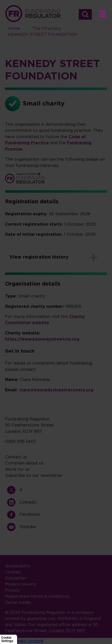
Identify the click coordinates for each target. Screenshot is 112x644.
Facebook (13, 515)
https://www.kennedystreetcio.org (42, 339)
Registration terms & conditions (37, 596)
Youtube (13, 527)
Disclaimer (16, 578)
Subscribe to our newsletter (34, 476)
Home (33, 14)
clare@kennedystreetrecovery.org (56, 390)
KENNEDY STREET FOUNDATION (42, 35)
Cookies (13, 572)
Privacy (12, 590)
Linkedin (13, 502)
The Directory (47, 29)
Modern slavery (21, 584)
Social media (18, 603)
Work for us (17, 469)
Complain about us (24, 463)
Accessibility (18, 566)
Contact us (16, 457)
